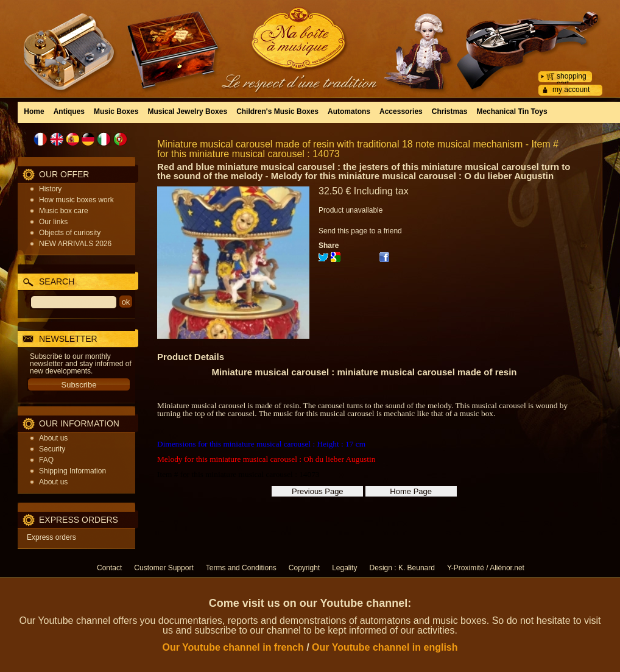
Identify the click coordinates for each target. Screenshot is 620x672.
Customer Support (164, 568)
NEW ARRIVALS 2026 (75, 244)
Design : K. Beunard (402, 568)
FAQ (46, 460)
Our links (53, 222)
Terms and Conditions (241, 568)
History (50, 189)
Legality (344, 568)
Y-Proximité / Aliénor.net (486, 568)
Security (52, 449)
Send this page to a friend (360, 231)
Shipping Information (72, 471)
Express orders (51, 537)
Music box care (64, 211)
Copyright (304, 568)
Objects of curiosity (70, 233)
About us (53, 438)
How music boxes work (76, 200)
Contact (109, 568)
